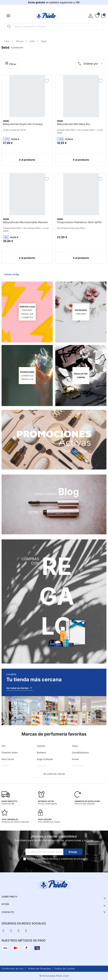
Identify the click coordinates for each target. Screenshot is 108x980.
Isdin (32, 41)
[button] (103, 16)
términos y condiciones (61, 859)
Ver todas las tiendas (20, 688)
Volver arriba (12, 274)
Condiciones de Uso (12, 969)
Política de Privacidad (39, 969)
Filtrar (11, 63)
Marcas (20, 41)
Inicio (7, 41)
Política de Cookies (65, 969)
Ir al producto (27, 160)
